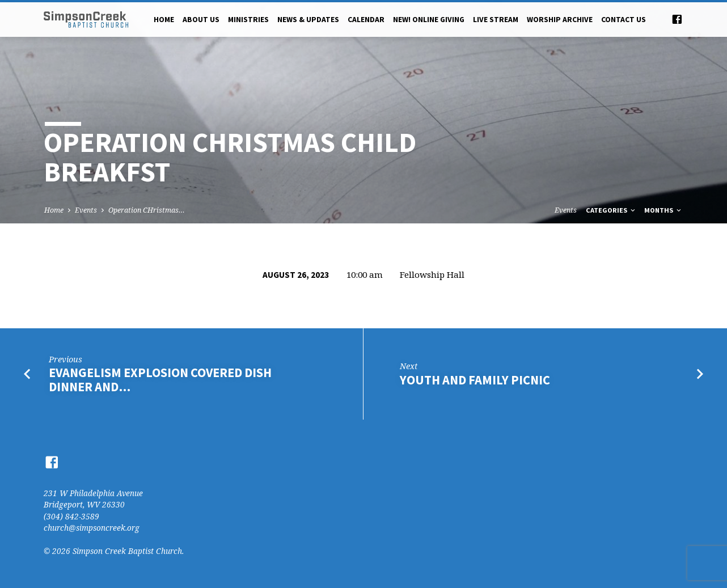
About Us (201, 20)
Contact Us (624, 20)
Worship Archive (560, 20)
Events (86, 210)
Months (663, 210)
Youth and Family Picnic (475, 380)
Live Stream (496, 20)
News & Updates (308, 20)
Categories (611, 210)
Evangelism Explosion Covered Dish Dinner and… (160, 380)
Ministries (248, 20)
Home (164, 20)
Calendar (366, 20)
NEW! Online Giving (429, 20)
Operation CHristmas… (147, 210)
